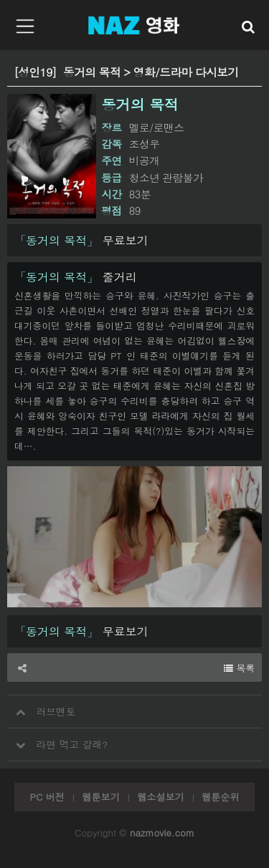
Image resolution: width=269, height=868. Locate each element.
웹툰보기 (100, 797)
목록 (239, 668)
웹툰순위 (220, 797)
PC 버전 (47, 797)
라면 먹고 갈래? (57, 740)
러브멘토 (42, 707)
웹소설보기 (161, 797)
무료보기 (81, 240)
